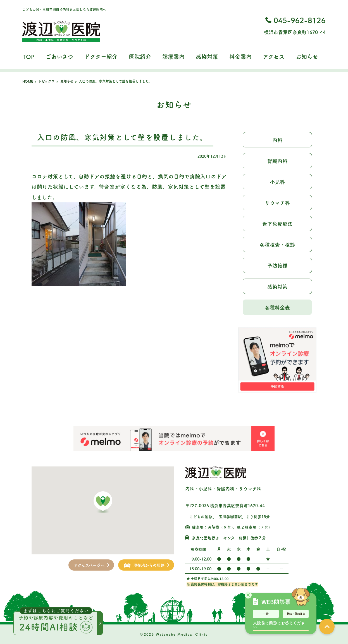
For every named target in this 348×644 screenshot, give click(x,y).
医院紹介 (140, 57)
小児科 (277, 182)
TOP (28, 57)
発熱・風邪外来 (296, 614)
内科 (277, 140)
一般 (266, 614)
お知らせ (307, 57)
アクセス (274, 57)
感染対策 (207, 57)
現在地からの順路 (149, 565)
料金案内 (240, 57)
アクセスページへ (89, 565)
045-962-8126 (300, 20)
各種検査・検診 (277, 245)
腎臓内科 (277, 161)
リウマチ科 (277, 203)
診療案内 (173, 57)
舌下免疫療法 (277, 224)
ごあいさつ (59, 57)
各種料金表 (277, 307)
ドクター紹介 (101, 57)
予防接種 (277, 265)
